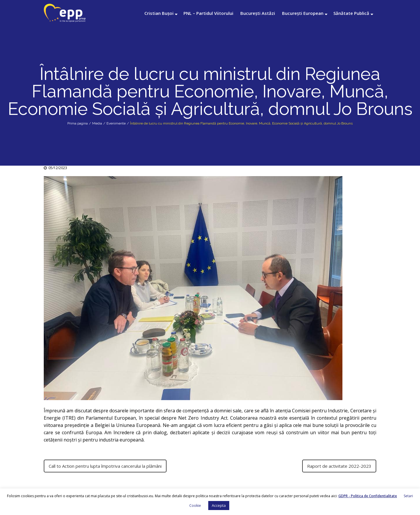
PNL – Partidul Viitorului (208, 13)
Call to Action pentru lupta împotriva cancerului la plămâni (105, 466)
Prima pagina (78, 123)
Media (97, 123)
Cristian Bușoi (159, 13)
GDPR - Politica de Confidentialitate (368, 496)
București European (303, 13)
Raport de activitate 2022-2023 (339, 466)
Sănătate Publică (351, 13)
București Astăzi (258, 13)
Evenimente (116, 123)
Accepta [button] (219, 505)
